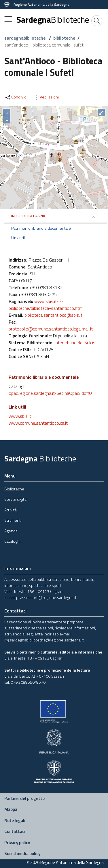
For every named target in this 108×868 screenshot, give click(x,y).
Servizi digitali (16, 499)
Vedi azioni (46, 97)
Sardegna (53, 20)
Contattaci (15, 831)
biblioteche (64, 38)
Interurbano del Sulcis (75, 343)
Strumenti (13, 520)
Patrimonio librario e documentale (41, 228)
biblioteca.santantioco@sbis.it (53, 315)
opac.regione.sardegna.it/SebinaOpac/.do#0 (50, 393)
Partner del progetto (24, 798)
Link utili (18, 238)
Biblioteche (14, 489)
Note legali (15, 820)
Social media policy (22, 853)
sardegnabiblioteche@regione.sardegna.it (44, 640)
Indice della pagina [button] (28, 216)
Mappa (11, 809)
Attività (11, 510)
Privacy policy (17, 843)
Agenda (11, 531)
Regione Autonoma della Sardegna (41, 5)
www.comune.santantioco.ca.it (38, 423)
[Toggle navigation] (8, 19)
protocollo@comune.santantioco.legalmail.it (51, 329)
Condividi (16, 97)
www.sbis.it (20, 416)
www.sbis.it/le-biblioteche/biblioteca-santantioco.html (46, 305)
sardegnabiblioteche (25, 38)
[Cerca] (97, 21)
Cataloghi (12, 541)
